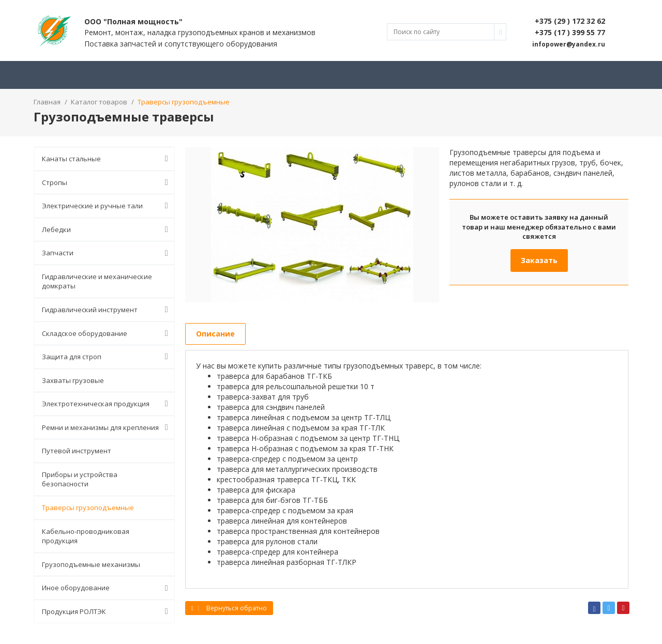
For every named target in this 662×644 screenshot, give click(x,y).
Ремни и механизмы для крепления (107, 427)
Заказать (539, 260)
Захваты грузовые (73, 380)
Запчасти (107, 253)
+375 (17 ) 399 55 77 (570, 32)
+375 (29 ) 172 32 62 (570, 21)
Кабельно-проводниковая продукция (86, 536)
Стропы (107, 182)
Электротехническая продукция (107, 404)
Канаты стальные (107, 159)
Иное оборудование (107, 588)
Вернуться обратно (229, 608)
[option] (312, 225)
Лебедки (107, 229)
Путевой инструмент (77, 451)
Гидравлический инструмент (107, 310)
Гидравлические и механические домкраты (97, 281)
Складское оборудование (107, 333)
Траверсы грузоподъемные (88, 508)
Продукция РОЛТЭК (107, 611)
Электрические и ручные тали (107, 206)
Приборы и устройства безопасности (80, 479)
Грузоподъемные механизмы (91, 564)
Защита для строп (107, 357)
